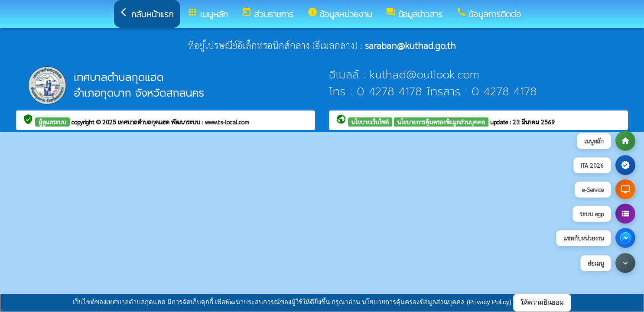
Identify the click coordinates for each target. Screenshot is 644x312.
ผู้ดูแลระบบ (52, 122)
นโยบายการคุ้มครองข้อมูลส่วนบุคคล (441, 122)
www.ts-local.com (227, 122)
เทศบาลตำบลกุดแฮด (145, 122)
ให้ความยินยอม (542, 302)
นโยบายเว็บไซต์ (370, 122)
